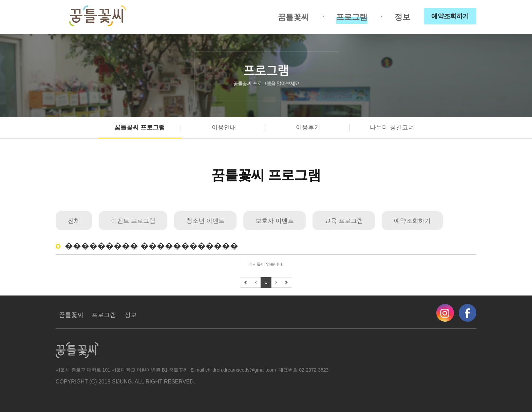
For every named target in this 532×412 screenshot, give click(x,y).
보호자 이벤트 (275, 221)
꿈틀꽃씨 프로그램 (140, 127)
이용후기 (308, 127)
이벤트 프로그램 (133, 221)
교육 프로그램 (344, 221)
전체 (74, 221)
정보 (402, 17)
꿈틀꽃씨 (293, 17)
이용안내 (224, 127)
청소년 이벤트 (205, 221)
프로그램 (352, 17)
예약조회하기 (450, 16)
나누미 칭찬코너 (392, 127)
